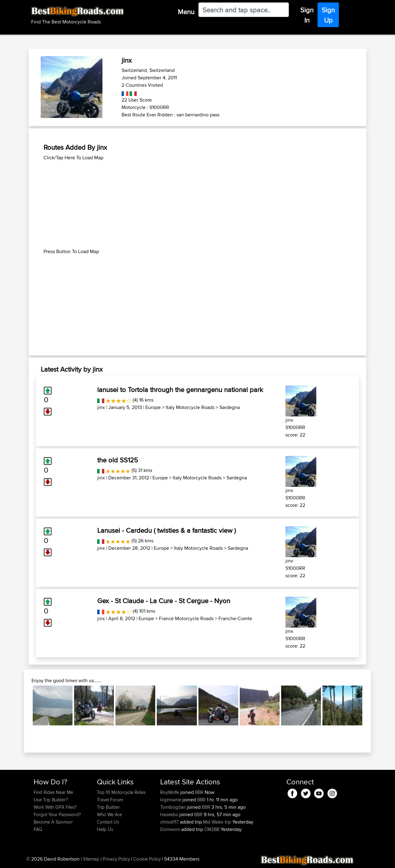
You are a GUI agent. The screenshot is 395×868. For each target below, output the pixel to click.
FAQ (38, 829)
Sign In (307, 15)
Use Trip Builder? (51, 800)
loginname (171, 800)
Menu (186, 12)
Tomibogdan (174, 807)
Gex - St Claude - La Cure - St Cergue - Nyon (164, 601)
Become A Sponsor (53, 822)
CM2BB (212, 829)
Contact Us (108, 822)
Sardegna (230, 407)
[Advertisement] (197, 205)
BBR (199, 792)
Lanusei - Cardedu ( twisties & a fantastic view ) (166, 530)
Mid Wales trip (217, 822)
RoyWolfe (170, 792)
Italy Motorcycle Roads (190, 407)
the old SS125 (118, 460)
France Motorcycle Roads (186, 618)
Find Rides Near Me (53, 792)
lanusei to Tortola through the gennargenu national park (180, 390)
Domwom (171, 829)
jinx (101, 407)
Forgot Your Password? (57, 814)
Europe (153, 407)
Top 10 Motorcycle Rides (121, 792)
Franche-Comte (235, 618)
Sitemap (91, 859)
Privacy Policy (116, 859)
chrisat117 (170, 822)
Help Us (105, 829)
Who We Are (109, 814)
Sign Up (328, 15)
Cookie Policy (147, 859)
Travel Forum (110, 800)
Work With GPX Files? (55, 807)
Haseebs (170, 814)
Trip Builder (108, 807)
